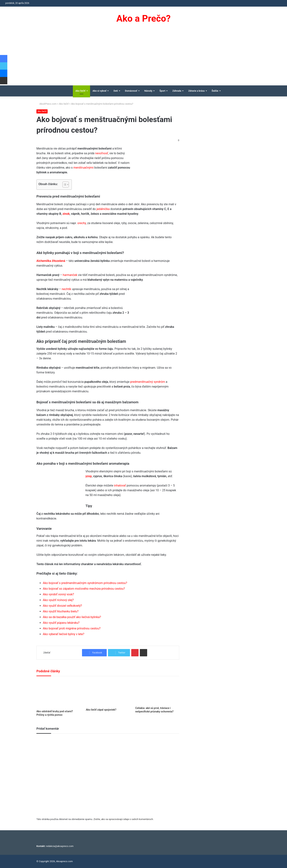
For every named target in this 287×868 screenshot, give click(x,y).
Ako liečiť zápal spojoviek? (101, 710)
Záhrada (177, 91)
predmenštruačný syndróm (148, 382)
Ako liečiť (80, 91)
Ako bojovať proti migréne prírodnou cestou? (72, 628)
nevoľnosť (101, 153)
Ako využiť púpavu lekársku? (61, 623)
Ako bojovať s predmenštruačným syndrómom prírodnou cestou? (85, 583)
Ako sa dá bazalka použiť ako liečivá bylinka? (72, 617)
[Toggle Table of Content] (64, 185)
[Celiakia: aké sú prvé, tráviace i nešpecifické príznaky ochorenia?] (157, 692)
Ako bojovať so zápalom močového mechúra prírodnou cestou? (84, 589)
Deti (116, 91)
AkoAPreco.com (46, 104)
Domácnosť (131, 91)
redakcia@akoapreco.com (60, 846)
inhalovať (120, 485)
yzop (89, 476)
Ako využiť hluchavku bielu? (61, 611)
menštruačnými (84, 168)
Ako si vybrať (100, 91)
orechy (82, 223)
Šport (162, 91)
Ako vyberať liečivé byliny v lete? (64, 634)
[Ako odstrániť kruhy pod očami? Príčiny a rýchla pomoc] (58, 694)
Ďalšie (215, 91)
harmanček (70, 275)
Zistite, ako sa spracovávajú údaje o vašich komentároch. (124, 819)
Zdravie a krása (196, 91)
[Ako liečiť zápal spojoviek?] (108, 693)
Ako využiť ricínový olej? (58, 600)
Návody (148, 91)
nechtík (66, 289)
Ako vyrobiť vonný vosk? (58, 594)
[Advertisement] (143, 58)
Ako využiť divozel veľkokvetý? (62, 606)
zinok (66, 214)
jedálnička (103, 209)
